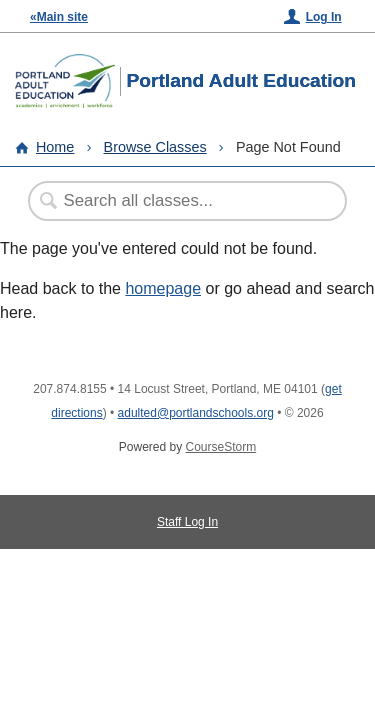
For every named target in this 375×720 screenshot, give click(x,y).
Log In (324, 17)
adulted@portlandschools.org (196, 413)
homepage (163, 288)
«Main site (59, 17)
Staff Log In (187, 522)
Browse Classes (155, 147)
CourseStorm (221, 447)
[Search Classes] (177, 201)
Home (55, 147)
